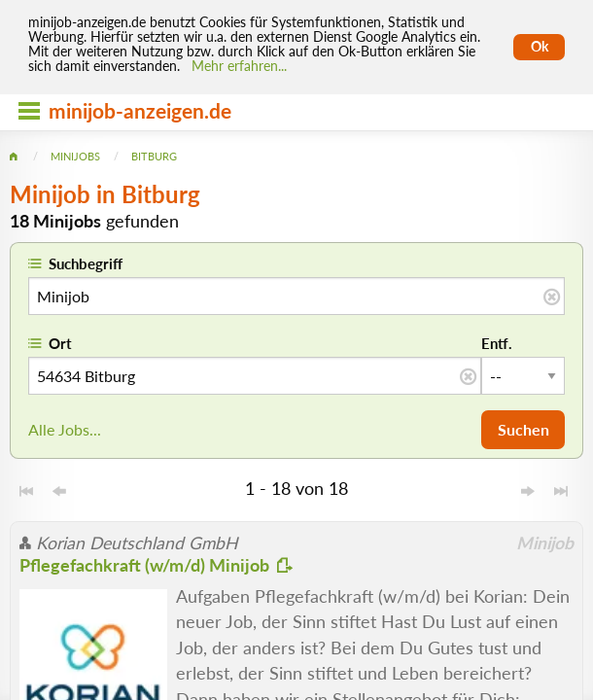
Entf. (497, 343)
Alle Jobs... (65, 429)
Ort (60, 343)
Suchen (523, 429)
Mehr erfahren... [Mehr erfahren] (239, 66)
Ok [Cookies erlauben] (540, 47)
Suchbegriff (86, 263)
